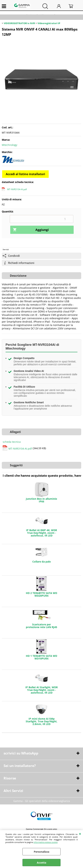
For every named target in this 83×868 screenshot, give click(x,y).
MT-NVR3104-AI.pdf (17, 189)
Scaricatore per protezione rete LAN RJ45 (41, 626)
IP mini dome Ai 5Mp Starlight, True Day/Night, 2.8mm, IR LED (41, 721)
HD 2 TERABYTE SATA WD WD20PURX (41, 594)
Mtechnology (10, 145)
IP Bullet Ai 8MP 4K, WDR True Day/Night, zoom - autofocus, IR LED (41, 533)
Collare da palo (42, 562)
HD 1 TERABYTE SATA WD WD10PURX (41, 657)
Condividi (14, 256)
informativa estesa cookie (46, 842)
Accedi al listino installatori (25, 174)
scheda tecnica (12, 442)
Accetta (41, 863)
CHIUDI (80, 834)
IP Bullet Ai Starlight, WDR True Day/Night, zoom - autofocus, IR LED (41, 690)
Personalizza (41, 852)
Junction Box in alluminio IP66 (41, 500)
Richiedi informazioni (21, 263)
